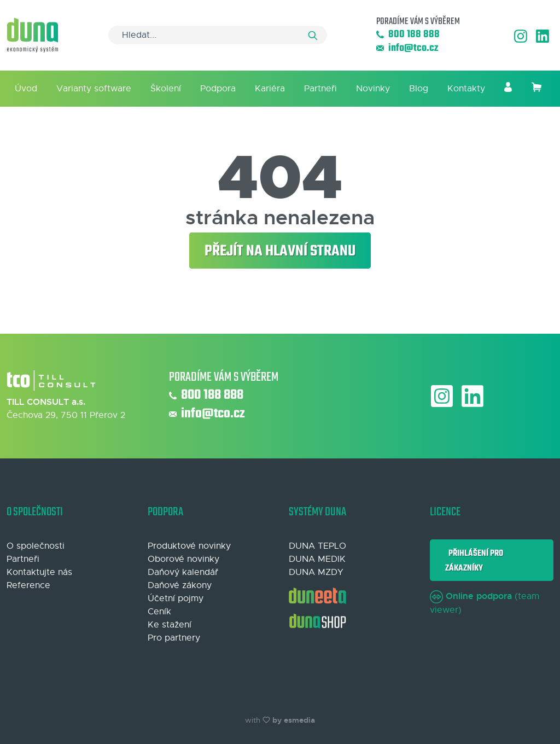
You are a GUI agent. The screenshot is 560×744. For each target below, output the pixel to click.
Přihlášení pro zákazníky (474, 560)
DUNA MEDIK (317, 559)
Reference (28, 585)
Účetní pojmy (176, 598)
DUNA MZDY (316, 572)
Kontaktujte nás (39, 572)
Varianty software (94, 89)
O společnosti (36, 546)
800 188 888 (408, 35)
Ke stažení (170, 625)
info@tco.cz (407, 48)
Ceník (159, 612)
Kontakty (466, 89)
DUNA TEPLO (317, 546)
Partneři (320, 89)
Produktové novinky (189, 546)
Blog (419, 89)
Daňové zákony (180, 585)
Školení (166, 89)
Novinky (373, 89)
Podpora (218, 89)
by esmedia (294, 720)
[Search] (218, 35)
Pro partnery (174, 638)
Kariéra (270, 89)
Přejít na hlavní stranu (280, 251)
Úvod (26, 89)
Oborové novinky (183, 559)
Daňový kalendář (183, 572)
